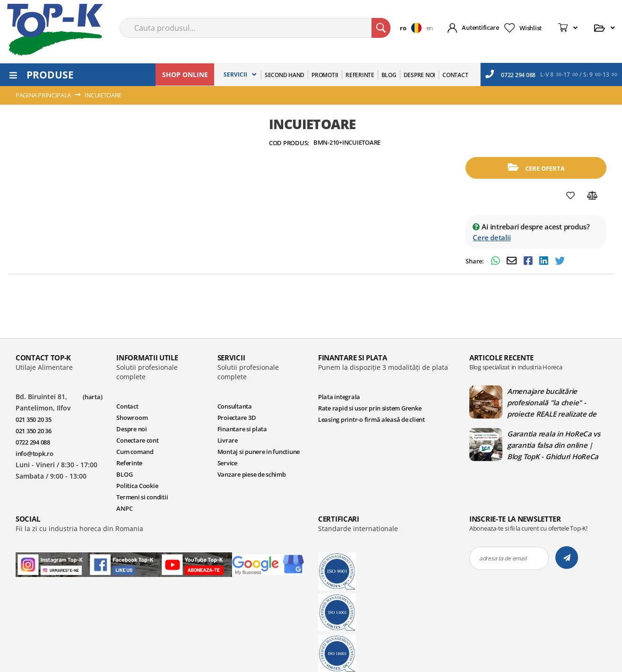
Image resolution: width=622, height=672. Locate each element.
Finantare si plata (242, 429)
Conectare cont (137, 440)
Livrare (228, 440)
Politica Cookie (137, 486)
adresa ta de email (503, 558)
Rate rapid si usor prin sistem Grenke (370, 408)
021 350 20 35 (34, 419)
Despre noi (131, 429)
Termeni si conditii (142, 497)
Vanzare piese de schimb (252, 474)
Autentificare (480, 27)
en (430, 28)
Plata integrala (339, 397)
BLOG (124, 474)
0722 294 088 (510, 74)
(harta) (92, 397)
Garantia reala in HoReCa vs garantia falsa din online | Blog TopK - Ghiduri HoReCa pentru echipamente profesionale (554, 445)
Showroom (132, 418)
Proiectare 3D (237, 418)
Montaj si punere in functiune (259, 452)
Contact (127, 406)
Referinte (129, 463)
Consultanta (235, 406)
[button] (413, 28)
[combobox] (255, 28)
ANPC (124, 508)
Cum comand (135, 452)
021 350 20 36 (34, 431)
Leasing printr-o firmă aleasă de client (371, 419)
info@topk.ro (35, 454)
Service (227, 463)
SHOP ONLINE (185, 74)
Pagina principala (43, 95)
